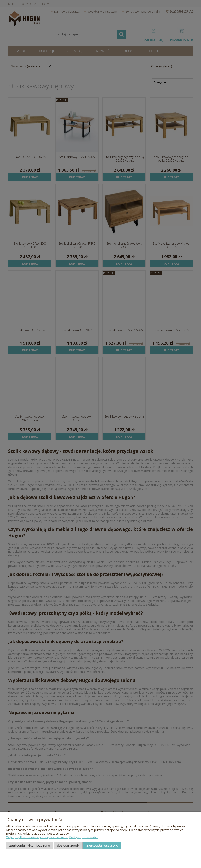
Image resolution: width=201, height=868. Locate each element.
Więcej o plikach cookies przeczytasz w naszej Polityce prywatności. (52, 837)
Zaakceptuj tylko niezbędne (30, 845)
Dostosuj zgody (68, 845)
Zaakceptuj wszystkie (102, 845)
